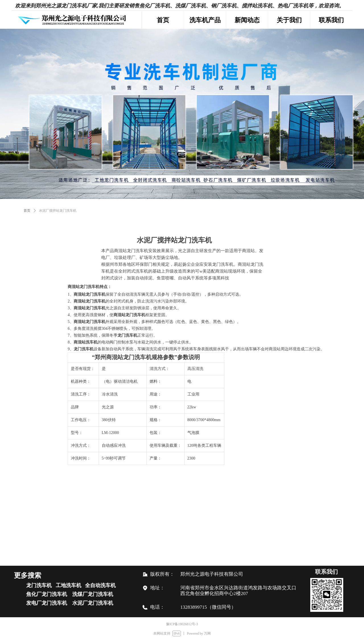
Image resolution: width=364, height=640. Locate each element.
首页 (27, 211)
